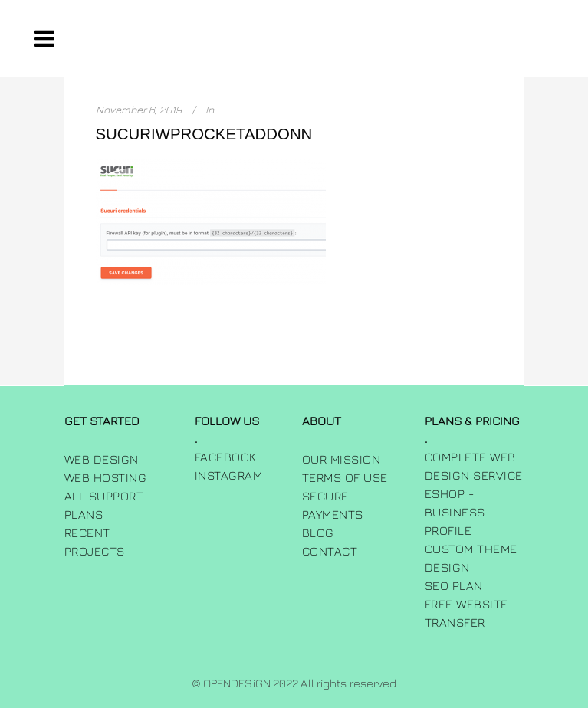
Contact (330, 551)
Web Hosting (106, 477)
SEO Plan (454, 585)
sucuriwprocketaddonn (204, 134)
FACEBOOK (226, 457)
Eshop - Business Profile (455, 512)
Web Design (102, 459)
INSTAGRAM (229, 475)
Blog (318, 533)
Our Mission (342, 459)
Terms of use (345, 477)
